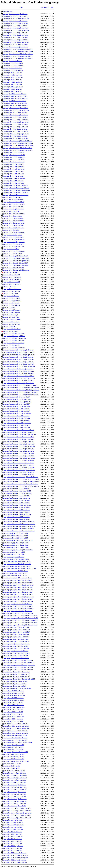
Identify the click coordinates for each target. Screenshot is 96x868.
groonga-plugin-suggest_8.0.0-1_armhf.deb (16, 656)
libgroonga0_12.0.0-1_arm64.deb (13, 70)
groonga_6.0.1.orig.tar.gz (10, 331)
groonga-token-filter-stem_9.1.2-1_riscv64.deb (17, 503)
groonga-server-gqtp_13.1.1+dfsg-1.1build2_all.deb (18, 550)
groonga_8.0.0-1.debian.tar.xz (12, 329)
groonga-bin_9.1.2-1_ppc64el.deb (13, 836)
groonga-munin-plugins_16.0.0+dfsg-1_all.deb (17, 672)
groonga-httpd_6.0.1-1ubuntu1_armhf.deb (15, 731)
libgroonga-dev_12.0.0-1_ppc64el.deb (14, 157)
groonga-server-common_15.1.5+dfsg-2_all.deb (17, 564)
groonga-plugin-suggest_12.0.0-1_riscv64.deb (17, 630)
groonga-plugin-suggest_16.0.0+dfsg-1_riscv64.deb (18, 583)
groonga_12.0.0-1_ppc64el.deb (12, 279)
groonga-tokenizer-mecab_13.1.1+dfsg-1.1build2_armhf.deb (21, 392)
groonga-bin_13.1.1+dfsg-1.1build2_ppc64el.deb (17, 813)
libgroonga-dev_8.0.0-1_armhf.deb (13, 181)
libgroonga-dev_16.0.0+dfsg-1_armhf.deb (15, 113)
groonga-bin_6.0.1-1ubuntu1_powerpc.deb (16, 858)
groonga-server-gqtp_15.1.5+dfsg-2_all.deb (16, 545)
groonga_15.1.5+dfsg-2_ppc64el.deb (14, 223)
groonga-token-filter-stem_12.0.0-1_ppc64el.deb (17, 493)
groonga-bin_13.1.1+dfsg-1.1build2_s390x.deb (17, 808)
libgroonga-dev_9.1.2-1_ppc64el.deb (14, 169)
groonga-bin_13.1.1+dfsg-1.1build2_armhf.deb (17, 815)
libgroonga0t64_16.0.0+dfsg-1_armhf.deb (15, 21)
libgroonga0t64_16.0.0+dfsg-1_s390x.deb (15, 14)
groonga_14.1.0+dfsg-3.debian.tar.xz (14, 251)
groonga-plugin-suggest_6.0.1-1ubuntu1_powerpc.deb (19, 665)
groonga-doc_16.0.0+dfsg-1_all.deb (14, 754)
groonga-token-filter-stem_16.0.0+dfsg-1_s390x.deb (18, 442)
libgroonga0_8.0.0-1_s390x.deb (12, 84)
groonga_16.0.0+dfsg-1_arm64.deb (13, 209)
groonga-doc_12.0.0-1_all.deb (12, 764)
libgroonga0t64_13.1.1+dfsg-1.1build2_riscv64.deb (18, 51)
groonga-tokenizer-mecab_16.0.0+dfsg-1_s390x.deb (18, 350)
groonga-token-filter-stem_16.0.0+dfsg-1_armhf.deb (18, 449)
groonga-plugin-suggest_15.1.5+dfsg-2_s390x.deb (18, 592)
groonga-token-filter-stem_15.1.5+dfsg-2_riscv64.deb (19, 456)
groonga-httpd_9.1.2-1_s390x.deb (13, 703)
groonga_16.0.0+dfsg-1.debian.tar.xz (14, 214)
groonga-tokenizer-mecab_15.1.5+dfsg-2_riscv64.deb (19, 364)
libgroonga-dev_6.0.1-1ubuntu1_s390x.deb (16, 185)
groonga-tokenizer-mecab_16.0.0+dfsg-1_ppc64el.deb (19, 355)
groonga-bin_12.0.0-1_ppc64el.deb (13, 825)
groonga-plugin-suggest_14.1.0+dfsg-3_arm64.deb (18, 613)
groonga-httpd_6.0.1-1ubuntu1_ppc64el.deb (16, 726)
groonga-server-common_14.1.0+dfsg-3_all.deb (17, 566)
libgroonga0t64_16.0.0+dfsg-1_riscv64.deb (16, 16)
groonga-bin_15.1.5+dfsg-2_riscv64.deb (15, 787)
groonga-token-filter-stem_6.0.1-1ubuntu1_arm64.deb (19, 531)
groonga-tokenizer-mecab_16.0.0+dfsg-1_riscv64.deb (19, 352)
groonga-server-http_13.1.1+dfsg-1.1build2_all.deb (18, 540)
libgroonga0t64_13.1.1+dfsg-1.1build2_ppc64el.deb (18, 54)
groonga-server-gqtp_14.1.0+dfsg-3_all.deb (16, 547)
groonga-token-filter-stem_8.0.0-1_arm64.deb (16, 519)
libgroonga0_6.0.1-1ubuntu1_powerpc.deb (16, 98)
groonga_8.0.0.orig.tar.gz (10, 315)
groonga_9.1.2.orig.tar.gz (10, 294)
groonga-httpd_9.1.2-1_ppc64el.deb (14, 707)
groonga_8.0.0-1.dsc (9, 326)
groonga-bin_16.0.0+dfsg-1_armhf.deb (14, 780)
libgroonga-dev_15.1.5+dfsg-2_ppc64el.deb (16, 122)
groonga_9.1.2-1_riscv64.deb (12, 298)
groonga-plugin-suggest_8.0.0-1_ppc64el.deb (16, 653)
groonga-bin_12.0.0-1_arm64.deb (13, 829)
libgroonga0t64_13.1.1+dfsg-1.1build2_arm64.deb (18, 59)
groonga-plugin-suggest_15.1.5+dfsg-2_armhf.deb (18, 599)
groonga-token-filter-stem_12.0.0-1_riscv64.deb (17, 491)
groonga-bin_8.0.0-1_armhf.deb (12, 848)
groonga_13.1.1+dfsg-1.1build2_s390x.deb (16, 256)
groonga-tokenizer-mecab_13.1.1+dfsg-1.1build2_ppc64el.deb (21, 390)
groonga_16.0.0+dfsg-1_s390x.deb (13, 200)
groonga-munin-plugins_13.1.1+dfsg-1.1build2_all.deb (19, 679)
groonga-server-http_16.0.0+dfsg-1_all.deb (16, 533)
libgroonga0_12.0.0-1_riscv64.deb (13, 63)
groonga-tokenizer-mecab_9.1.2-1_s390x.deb (16, 409)
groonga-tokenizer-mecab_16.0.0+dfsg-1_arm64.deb (18, 359)
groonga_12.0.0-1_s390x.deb (12, 275)
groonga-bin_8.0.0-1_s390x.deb (12, 844)
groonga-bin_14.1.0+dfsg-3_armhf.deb (14, 804)
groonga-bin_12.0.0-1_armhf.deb (13, 827)
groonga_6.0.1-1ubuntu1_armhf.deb (14, 341)
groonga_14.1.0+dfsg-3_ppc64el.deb (14, 242)
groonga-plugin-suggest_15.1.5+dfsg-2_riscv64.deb (18, 594)
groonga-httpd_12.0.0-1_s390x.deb (13, 691)
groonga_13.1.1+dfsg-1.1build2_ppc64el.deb (16, 261)
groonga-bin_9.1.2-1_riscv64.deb (13, 834)
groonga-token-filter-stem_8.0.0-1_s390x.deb (16, 512)
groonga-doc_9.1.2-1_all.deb (12, 766)
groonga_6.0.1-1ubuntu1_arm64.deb (14, 343)
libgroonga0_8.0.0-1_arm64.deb (13, 91)
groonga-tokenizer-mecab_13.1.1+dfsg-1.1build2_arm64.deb (21, 395)
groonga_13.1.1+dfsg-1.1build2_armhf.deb (16, 263)
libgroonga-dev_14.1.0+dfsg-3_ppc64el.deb (16, 134)
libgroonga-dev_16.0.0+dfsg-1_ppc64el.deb (16, 110)
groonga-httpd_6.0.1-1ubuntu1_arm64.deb (15, 733)
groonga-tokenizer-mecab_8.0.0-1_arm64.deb (16, 428)
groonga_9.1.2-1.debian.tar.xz (12, 310)
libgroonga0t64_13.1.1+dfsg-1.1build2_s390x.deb (18, 49)
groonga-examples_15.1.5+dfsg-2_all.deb (15, 738)
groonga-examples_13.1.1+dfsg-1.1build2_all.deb (18, 742)
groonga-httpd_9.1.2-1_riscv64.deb (13, 705)
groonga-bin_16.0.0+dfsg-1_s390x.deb (14, 773)
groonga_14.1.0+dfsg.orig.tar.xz (12, 235)
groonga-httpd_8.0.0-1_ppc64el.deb (14, 717)
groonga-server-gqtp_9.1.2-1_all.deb (14, 554)
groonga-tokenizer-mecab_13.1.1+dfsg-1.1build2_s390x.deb (21, 385)
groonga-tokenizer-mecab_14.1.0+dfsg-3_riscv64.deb (19, 376)
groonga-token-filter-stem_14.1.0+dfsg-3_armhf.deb (18, 472)
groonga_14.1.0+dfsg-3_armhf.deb (13, 244)
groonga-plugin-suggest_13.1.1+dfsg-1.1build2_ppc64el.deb (21, 620)
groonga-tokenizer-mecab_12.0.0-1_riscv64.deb (17, 399)
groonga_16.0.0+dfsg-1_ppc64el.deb (14, 204)
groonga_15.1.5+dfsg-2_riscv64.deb (14, 221)
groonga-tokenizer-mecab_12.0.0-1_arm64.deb (17, 406)
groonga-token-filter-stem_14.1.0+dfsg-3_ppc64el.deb (19, 470)
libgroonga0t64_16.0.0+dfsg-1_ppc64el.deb (16, 19)
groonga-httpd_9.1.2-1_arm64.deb (13, 712)
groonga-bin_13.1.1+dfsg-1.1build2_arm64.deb (17, 818)
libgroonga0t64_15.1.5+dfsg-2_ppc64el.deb (16, 30)
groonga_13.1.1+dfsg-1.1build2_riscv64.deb (16, 258)
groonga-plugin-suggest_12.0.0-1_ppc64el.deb (17, 632)
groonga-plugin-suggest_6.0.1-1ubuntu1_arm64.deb (18, 670)
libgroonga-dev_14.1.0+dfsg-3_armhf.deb (15, 136)
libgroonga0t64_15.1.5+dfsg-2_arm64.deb (15, 35)
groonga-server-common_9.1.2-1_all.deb (15, 573)
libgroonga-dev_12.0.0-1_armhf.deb (14, 160)
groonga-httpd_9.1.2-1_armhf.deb (13, 710)
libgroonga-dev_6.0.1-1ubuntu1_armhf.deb (16, 193)
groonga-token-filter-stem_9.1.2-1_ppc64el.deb (17, 505)
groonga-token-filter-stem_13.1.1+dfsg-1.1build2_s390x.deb (21, 477)
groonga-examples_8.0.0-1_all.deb (13, 750)
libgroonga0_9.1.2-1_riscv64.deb (13, 75)
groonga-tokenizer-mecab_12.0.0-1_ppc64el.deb (17, 402)
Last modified (45, 7)
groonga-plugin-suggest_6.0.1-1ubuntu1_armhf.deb (18, 667)
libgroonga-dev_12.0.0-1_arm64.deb (14, 162)
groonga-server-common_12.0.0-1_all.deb (15, 571)
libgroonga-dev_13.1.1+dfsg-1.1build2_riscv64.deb (18, 143)
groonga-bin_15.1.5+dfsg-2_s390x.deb (14, 785)
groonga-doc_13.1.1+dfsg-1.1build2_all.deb (16, 761)
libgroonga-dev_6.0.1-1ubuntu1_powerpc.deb (16, 190)
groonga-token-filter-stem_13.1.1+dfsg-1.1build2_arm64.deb (21, 486)
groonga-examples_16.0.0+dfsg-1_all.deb (15, 735)
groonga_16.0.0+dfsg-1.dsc (11, 211)
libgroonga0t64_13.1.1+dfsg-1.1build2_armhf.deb (18, 56)
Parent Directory (8, 12)
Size (52, 7)
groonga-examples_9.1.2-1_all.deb (13, 747)
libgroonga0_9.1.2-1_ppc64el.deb (13, 77)
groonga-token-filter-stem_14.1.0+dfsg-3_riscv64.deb (19, 467)
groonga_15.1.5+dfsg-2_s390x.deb (13, 218)
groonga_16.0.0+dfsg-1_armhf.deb (13, 207)
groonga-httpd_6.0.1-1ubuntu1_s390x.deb (15, 724)
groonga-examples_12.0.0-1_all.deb (14, 745)
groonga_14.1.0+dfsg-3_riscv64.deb (14, 240)
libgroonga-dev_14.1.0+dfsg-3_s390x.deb (15, 129)
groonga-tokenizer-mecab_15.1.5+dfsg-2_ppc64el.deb (19, 366)
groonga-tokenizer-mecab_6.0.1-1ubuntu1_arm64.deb (19, 439)
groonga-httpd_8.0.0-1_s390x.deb (13, 714)
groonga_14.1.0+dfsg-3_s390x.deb (13, 237)
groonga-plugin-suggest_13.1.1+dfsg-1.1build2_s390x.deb (20, 616)
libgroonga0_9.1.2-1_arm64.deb (13, 82)
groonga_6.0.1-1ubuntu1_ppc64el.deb (14, 336)
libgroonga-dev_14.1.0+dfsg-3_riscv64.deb (16, 131)
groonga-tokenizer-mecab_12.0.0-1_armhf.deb (17, 404)
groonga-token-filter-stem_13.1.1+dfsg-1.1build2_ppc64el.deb (21, 482)
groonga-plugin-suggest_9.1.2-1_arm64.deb (16, 648)
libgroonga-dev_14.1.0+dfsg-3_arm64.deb (15, 138)
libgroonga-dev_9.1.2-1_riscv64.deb (14, 167)
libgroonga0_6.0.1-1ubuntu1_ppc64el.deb (15, 96)
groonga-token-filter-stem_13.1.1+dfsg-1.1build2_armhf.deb (21, 484)
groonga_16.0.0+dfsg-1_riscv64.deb (14, 202)
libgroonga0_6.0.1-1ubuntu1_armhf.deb (15, 101)
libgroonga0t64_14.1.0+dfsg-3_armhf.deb (15, 44)
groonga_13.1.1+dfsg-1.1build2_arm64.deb (16, 265)
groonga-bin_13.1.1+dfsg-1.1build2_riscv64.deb (17, 811)
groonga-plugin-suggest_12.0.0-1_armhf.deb (16, 634)
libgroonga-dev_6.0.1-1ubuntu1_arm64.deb (16, 195)
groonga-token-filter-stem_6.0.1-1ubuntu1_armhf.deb (19, 529)
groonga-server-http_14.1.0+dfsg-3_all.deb (16, 538)
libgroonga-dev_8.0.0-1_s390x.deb (13, 176)
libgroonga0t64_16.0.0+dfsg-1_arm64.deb (15, 23)
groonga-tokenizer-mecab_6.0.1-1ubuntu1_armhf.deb (19, 437)
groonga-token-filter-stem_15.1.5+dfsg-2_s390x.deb (18, 453)
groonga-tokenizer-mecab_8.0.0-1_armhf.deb (16, 425)
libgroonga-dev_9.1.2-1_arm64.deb (13, 174)
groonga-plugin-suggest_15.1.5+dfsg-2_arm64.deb (18, 601)
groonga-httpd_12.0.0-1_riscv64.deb (14, 693)
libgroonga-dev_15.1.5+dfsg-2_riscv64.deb (16, 120)
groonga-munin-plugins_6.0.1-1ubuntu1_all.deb (17, 688)
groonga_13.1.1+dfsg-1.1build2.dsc (14, 268)
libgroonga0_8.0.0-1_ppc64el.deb (13, 87)
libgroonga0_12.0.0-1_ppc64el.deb (13, 66)
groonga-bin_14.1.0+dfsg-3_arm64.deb (15, 806)
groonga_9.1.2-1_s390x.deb (11, 296)
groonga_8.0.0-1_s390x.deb (11, 317)
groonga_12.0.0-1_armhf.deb (12, 282)
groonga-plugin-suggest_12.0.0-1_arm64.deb (16, 637)
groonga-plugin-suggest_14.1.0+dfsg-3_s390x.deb (18, 604)
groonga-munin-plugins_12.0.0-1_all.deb (15, 681)
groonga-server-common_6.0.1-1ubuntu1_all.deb (17, 578)
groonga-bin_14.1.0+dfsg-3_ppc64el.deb (15, 801)
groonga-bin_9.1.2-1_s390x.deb (12, 832)
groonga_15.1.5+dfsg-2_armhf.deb (13, 225)
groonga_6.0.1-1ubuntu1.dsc (11, 345)
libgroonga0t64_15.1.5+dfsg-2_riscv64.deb (16, 28)
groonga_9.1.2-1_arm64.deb (11, 305)
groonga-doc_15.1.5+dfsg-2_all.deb (14, 757)
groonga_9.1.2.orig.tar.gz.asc (12, 291)
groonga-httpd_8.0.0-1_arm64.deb (13, 721)
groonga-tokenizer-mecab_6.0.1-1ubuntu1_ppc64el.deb (19, 432)
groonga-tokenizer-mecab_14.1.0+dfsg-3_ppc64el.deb (19, 378)
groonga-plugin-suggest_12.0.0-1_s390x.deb (16, 627)
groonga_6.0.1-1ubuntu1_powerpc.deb (14, 338)
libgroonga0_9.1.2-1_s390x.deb (12, 73)
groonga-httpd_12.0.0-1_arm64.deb (13, 700)
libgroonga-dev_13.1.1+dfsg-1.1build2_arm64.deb (18, 150)
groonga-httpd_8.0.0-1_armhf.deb (13, 719)
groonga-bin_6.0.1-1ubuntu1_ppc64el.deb (15, 855)
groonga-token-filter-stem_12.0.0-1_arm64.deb (17, 498)
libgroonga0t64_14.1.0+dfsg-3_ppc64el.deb (16, 42)
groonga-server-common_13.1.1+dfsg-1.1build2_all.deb (19, 569)
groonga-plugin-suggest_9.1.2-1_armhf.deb (16, 646)
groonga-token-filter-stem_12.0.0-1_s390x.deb (17, 489)
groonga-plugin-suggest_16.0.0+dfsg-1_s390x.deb (18, 580)
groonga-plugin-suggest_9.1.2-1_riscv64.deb (16, 641)
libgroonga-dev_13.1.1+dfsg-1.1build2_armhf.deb (18, 148)
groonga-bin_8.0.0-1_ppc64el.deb (13, 846)
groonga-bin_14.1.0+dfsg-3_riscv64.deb (15, 799)
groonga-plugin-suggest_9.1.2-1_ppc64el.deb (16, 644)
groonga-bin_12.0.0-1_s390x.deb (13, 820)
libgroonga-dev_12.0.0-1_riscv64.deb (14, 155)
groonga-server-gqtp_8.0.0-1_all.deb (14, 557)
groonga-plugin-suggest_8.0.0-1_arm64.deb (16, 658)
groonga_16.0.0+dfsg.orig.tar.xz (12, 197)
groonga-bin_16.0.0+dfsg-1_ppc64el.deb (15, 778)
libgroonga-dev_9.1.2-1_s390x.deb (13, 164)
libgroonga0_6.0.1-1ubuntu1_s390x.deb (15, 94)
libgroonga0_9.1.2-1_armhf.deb (12, 80)
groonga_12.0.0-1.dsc (9, 287)
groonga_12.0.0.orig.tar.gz (11, 272)
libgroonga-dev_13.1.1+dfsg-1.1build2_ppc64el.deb (18, 145)
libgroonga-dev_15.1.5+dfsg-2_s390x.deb (15, 117)
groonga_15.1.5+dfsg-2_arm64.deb (13, 228)
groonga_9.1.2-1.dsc (9, 308)
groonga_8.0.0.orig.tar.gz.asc (12, 312)
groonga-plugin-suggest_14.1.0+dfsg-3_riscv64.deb (18, 606)
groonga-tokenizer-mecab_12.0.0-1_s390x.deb (17, 397)
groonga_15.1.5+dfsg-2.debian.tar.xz (14, 232)
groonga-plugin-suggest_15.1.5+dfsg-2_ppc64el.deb (18, 597)
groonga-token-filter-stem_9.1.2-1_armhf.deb (16, 507)
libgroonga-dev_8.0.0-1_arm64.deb (13, 183)
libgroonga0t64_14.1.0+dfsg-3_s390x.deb (15, 37)
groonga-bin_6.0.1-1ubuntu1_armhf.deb (15, 860)
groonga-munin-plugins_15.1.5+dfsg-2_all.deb (17, 674)
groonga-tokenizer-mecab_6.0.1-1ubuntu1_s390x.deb (19, 430)
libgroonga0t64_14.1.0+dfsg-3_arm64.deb (15, 47)
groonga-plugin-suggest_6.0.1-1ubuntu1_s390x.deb (18, 660)
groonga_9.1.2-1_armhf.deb (11, 303)
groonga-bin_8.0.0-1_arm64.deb (13, 851)
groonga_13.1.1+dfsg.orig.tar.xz (12, 254)
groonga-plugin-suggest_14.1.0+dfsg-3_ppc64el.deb (18, 609)
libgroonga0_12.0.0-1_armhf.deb (13, 68)
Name (21, 7)
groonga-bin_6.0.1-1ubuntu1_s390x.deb (15, 853)
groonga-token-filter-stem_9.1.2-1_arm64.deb (16, 510)
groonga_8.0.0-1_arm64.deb (11, 324)
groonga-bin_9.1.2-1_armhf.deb (12, 839)
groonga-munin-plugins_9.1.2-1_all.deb (15, 684)
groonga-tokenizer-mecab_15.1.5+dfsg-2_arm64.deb (18, 371)
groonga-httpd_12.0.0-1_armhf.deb (13, 698)
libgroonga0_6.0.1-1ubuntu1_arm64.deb (15, 103)
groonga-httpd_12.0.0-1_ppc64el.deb (14, 695)
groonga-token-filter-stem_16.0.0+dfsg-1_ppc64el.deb (19, 446)
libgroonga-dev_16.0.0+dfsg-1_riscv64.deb (16, 108)
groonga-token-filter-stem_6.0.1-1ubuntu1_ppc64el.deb (19, 524)
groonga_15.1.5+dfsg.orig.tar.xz (12, 216)
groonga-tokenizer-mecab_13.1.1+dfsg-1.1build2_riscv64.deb (21, 388)
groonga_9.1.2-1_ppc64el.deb (12, 301)
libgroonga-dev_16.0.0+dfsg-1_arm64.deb (15, 115)
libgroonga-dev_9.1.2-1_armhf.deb (13, 171)
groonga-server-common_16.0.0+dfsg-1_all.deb (17, 562)
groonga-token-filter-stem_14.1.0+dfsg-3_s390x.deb (18, 465)
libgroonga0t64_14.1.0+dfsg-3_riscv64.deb (16, 40)
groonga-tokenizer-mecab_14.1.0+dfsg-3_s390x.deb (18, 373)
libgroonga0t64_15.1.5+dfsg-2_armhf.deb (15, 33)
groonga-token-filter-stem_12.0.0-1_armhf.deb (17, 496)
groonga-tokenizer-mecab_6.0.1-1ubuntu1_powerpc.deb (19, 435)
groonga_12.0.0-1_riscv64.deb (12, 277)
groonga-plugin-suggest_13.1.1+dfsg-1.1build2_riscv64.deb (21, 618)
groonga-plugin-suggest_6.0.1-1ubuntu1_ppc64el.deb (19, 663)
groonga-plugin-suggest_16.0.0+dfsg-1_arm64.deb (18, 590)
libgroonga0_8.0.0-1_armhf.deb (12, 89)
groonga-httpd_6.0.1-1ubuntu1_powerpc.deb (16, 728)
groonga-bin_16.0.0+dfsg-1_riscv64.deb (15, 775)
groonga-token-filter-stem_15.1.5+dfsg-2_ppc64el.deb (19, 458)
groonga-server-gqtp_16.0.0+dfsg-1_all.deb (16, 543)
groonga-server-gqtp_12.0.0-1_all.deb (14, 552)
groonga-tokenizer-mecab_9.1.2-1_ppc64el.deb (17, 413)
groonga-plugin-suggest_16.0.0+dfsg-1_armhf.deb (18, 587)
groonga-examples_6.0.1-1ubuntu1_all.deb (16, 752)
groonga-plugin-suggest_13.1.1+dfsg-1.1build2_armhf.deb (20, 623)
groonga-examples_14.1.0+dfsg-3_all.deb (15, 740)
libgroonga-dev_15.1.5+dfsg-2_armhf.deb (15, 124)
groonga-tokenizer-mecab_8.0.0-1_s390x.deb (16, 420)
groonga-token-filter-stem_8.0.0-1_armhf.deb (16, 517)
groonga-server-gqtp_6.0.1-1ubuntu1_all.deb (16, 559)
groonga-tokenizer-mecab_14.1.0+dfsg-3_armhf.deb (18, 381)
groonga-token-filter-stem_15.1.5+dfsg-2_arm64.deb (18, 463)
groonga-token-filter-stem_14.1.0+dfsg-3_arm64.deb (18, 475)
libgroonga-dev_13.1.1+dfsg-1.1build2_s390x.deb (18, 141)
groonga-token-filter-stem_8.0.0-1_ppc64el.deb (17, 514)
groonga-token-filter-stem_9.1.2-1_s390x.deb (16, 500)
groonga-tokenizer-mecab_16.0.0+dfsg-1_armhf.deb (18, 357)
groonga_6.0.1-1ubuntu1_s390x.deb (14, 334)
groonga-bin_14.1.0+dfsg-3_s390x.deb (14, 797)
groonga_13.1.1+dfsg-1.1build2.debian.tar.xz (16, 270)
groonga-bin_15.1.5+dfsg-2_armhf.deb (14, 792)
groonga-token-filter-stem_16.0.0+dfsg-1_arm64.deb (18, 451)
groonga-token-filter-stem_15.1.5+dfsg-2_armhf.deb (18, 460)
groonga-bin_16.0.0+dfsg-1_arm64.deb (15, 782)
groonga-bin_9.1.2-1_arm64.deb (13, 841)
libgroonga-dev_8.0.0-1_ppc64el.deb (14, 178)
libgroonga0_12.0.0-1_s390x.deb (13, 61)
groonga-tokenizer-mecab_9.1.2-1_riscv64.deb (17, 411)
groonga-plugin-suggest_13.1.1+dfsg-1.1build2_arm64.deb (20, 625)
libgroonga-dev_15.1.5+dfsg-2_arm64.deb (15, 127)
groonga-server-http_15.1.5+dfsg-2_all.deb (16, 536)
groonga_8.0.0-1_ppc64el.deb (12, 319)
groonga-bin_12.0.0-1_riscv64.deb (13, 822)
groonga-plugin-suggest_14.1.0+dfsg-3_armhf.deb (18, 611)
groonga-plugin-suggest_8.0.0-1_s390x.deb (16, 651)
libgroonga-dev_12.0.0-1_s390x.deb (14, 153)
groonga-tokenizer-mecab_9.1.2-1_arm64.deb (16, 418)
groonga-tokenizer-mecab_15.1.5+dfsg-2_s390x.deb (18, 362)
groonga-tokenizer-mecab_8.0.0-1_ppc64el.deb (17, 423)
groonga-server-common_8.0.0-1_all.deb (15, 576)
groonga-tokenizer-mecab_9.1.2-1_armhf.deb (16, 416)
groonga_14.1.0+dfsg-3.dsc (11, 249)
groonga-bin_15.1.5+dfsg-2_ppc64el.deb (15, 789)
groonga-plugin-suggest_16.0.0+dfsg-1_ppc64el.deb (18, 585)
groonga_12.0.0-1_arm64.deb (12, 284)
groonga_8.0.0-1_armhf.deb (11, 322)
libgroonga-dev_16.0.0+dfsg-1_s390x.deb (15, 106)
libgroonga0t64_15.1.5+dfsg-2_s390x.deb (15, 26)
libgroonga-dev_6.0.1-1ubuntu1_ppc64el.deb (16, 188)
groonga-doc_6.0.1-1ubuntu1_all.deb (14, 771)
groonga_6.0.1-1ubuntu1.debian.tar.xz (14, 348)
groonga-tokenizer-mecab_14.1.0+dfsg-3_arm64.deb (18, 383)
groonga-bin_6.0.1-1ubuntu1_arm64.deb (15, 862)
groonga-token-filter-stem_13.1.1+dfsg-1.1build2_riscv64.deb (21, 479)
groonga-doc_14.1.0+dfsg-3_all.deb (14, 759)
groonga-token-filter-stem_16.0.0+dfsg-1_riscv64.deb (19, 444)
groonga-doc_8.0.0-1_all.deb (12, 768)
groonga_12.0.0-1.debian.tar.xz (12, 289)
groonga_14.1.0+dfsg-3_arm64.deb (13, 247)
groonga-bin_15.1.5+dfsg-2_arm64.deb (15, 794)
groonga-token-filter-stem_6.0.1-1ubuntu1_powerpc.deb (19, 526)
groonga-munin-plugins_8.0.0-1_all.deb (15, 686)
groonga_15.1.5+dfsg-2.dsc (11, 230)
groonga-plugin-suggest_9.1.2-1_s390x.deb (16, 639)
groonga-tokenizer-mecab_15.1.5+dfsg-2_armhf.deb (18, 369)
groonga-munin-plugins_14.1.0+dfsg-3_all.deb (17, 677)
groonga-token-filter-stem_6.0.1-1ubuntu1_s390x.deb (19, 522)
